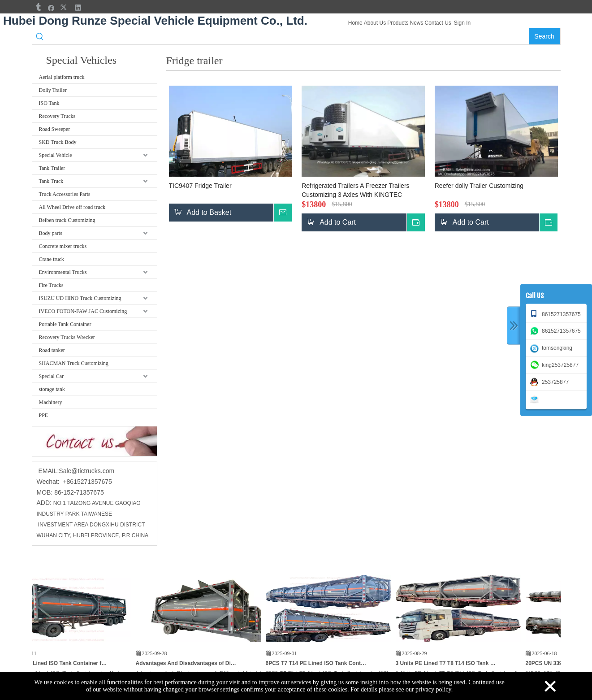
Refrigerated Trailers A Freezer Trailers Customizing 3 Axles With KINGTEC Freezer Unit (355, 191)
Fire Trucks (51, 285)
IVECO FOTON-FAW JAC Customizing (83, 311)
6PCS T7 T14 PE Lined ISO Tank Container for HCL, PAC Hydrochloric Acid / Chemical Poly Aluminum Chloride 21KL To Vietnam (320, 663)
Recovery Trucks (57, 116)
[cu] (95, 441)
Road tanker (52, 350)
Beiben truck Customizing (67, 220)
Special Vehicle (56, 155)
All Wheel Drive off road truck (72, 207)
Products (398, 23)
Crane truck (52, 259)
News (416, 23)
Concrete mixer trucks (63, 246)
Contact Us (438, 23)
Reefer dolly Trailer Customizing (479, 186)
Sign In (462, 23)
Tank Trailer (52, 168)
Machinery (51, 402)
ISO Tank (49, 103)
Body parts (51, 233)
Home (355, 23)
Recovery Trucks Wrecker (67, 337)
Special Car (52, 376)
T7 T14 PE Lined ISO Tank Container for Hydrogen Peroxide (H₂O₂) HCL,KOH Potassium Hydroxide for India (60, 663)
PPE (44, 415)
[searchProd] (288, 36)
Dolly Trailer (53, 90)
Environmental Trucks (63, 272)
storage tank (52, 389)
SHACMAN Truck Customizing (74, 363)
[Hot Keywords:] (544, 36)
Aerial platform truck (62, 77)
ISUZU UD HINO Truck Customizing (80, 298)
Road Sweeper (55, 129)
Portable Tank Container (65, 324)
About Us (375, 23)
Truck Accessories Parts (65, 194)
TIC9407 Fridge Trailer (200, 186)
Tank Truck (51, 181)
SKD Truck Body (58, 142)
